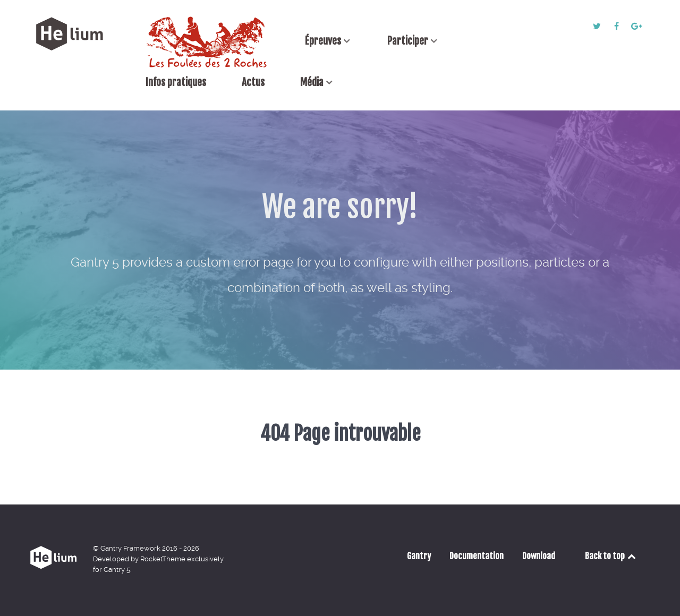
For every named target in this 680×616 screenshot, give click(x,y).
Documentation (477, 556)
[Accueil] (207, 42)
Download (539, 556)
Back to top (611, 556)
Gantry (419, 556)
